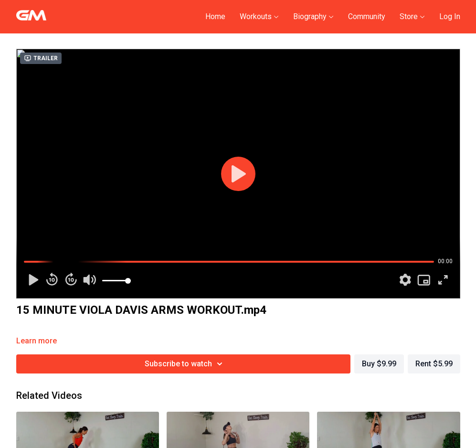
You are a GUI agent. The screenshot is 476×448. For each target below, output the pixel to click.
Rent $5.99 (434, 364)
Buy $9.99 (379, 364)
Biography (313, 16)
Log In (450, 16)
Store (412, 16)
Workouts (259, 16)
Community (367, 16)
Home (215, 16)
